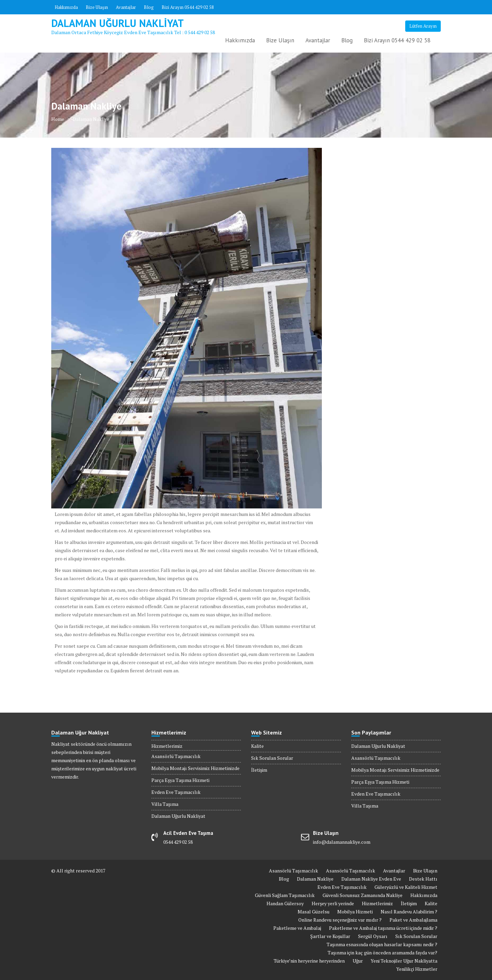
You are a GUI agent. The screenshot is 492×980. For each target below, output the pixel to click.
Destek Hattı (423, 879)
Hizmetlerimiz (167, 746)
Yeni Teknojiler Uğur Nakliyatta (404, 961)
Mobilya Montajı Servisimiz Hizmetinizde (195, 768)
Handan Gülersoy (285, 903)
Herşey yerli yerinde (333, 903)
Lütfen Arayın (423, 26)
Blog (149, 7)
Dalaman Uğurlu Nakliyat (118, 23)
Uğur (358, 961)
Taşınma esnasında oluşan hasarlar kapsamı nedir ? (382, 944)
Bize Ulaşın (97, 7)
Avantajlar (126, 7)
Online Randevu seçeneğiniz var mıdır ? (340, 920)
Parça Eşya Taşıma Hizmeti (180, 780)
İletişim (259, 770)
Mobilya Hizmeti (355, 912)
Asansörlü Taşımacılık (176, 756)
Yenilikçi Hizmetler (417, 969)
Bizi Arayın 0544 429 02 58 (188, 7)
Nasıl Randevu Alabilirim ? (409, 912)
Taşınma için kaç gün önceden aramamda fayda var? (382, 953)
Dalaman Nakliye (315, 879)
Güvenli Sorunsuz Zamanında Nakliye (363, 895)
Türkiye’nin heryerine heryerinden (309, 961)
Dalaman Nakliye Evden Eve (371, 879)
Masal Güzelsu (313, 912)
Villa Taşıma (165, 804)
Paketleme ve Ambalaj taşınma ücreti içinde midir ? (383, 928)
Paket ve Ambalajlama (413, 920)
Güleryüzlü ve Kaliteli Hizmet (406, 887)
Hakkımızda (66, 7)
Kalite (257, 746)
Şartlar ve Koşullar (330, 936)
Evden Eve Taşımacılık (176, 792)
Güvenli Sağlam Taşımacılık (285, 895)
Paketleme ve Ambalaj (297, 928)
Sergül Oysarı (373, 936)
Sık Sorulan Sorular (272, 758)
